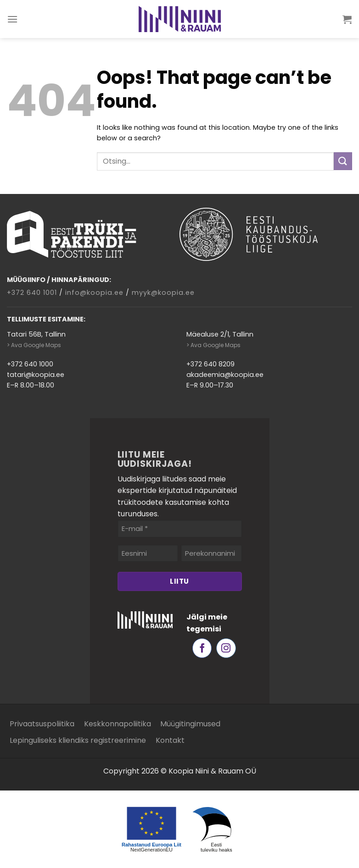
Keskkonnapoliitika (118, 724)
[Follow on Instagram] (226, 648)
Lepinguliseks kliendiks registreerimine (78, 740)
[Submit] (343, 161)
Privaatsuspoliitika (42, 724)
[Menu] (13, 19)
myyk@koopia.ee (163, 293)
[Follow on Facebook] (202, 648)
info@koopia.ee (94, 293)
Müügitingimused (190, 724)
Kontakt (170, 740)
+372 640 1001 (32, 293)
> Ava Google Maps (34, 345)
